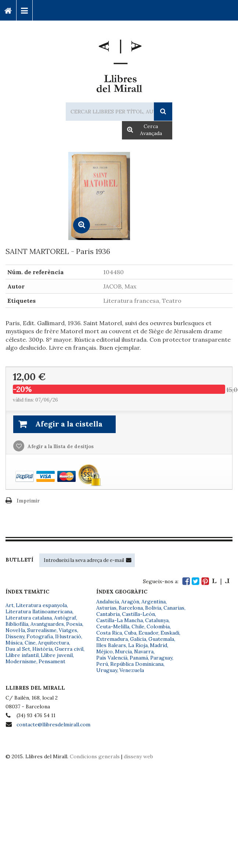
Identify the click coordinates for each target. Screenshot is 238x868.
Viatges (68, 630)
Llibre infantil (22, 655)
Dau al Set (18, 649)
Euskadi (170, 633)
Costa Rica (109, 633)
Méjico (104, 651)
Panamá (139, 658)
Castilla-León (138, 614)
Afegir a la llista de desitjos (60, 446)
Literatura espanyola (41, 605)
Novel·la (15, 630)
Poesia (74, 624)
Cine (30, 643)
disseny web (138, 756)
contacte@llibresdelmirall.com (53, 724)
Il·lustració (68, 636)
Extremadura (112, 639)
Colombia (158, 627)
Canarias (174, 608)
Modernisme (21, 661)
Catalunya (157, 620)
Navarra (144, 651)
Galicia (138, 639)
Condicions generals (95, 756)
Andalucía (108, 602)
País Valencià (112, 658)
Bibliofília (17, 624)
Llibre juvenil (57, 655)
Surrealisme (42, 630)
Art (10, 605)
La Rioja (138, 645)
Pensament (52, 661)
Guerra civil (69, 649)
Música (14, 643)
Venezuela (132, 670)
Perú (102, 664)
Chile (138, 627)
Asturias (106, 608)
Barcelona (131, 608)
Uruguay (107, 670)
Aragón (130, 602)
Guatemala (161, 639)
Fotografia (40, 636)
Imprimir (28, 501)
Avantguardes (47, 624)
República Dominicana (137, 664)
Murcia (123, 651)
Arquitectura (53, 643)
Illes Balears (111, 645)
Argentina (154, 602)
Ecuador (148, 633)
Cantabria (108, 614)
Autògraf (65, 618)
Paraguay (161, 658)
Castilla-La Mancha (120, 620)
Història (42, 649)
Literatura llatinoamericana (39, 611)
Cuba (130, 633)
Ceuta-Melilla (113, 627)
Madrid (158, 645)
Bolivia (153, 608)
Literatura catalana (29, 618)
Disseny (15, 636)
